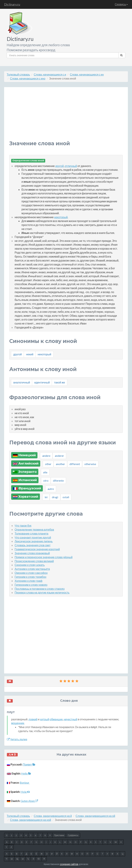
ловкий (33, 719)
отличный (71, 166)
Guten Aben (29, 801)
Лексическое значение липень (34, 541)
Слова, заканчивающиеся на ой (95, 816)
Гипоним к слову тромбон (30, 577)
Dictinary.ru (12, 4)
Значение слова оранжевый (32, 553)
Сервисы (121, 4)
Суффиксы (73, 835)
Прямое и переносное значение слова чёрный (44, 557)
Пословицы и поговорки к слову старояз (40, 589)
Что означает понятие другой (33, 537)
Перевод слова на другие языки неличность (42, 592)
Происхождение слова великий (34, 561)
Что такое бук (23, 526)
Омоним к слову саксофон (31, 573)
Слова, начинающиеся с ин (87, 74)
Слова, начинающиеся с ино (28, 78)
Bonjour (25, 783)
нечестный (71, 719)
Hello (26, 773)
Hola (25, 792)
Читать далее (17, 739)
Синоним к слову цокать (30, 565)
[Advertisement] (66, 116)
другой (59, 166)
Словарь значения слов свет (33, 545)
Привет (29, 764)
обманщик (56, 719)
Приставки (59, 835)
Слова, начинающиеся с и (50, 74)
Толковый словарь (18, 74)
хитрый (45, 719)
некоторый (61, 217)
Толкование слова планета (31, 533)
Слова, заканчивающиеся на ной (31, 820)
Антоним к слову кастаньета (32, 569)
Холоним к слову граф (29, 581)
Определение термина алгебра (34, 529)
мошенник (18, 723)
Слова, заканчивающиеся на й (53, 816)
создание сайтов (69, 864)
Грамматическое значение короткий (37, 549)
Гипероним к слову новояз (31, 585)
